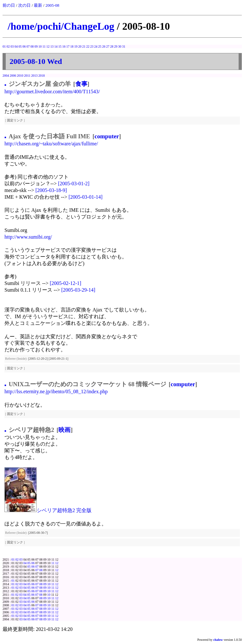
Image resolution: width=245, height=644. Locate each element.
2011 (27, 76)
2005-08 (52, 5)
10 (40, 46)
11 (44, 46)
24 (96, 46)
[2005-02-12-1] (66, 283)
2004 (6, 76)
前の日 (9, 5)
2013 (34, 76)
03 (12, 46)
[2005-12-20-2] (38, 359)
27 (108, 46)
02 (8, 46)
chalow (218, 640)
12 (48, 46)
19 (76, 46)
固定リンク (15, 120)
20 (80, 46)
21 (84, 46)
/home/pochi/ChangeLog (61, 26)
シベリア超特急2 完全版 (64, 510)
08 (32, 46)
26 (104, 46)
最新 (38, 5)
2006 (13, 76)
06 (24, 46)
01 (4, 46)
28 (112, 46)
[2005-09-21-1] (58, 359)
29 (116, 46)
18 (72, 46)
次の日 (24, 5)
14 (56, 46)
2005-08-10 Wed (36, 61)
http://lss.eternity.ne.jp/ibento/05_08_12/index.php (56, 391)
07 (28, 46)
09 (36, 46)
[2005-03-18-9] (51, 190)
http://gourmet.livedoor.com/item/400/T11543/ (52, 92)
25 (100, 46)
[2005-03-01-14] (86, 197)
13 (52, 46)
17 (68, 46)
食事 (81, 84)
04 (16, 46)
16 (64, 46)
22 (88, 46)
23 (92, 46)
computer (107, 136)
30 (120, 46)
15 (60, 46)
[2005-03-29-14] (78, 290)
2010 (20, 76)
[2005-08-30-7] (38, 533)
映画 (64, 430)
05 (20, 46)
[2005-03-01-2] (74, 184)
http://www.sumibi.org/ (28, 237)
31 (124, 46)
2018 (41, 76)
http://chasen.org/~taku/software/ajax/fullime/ (51, 144)
